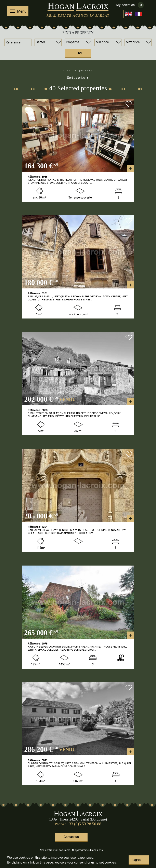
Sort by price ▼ (78, 78)
